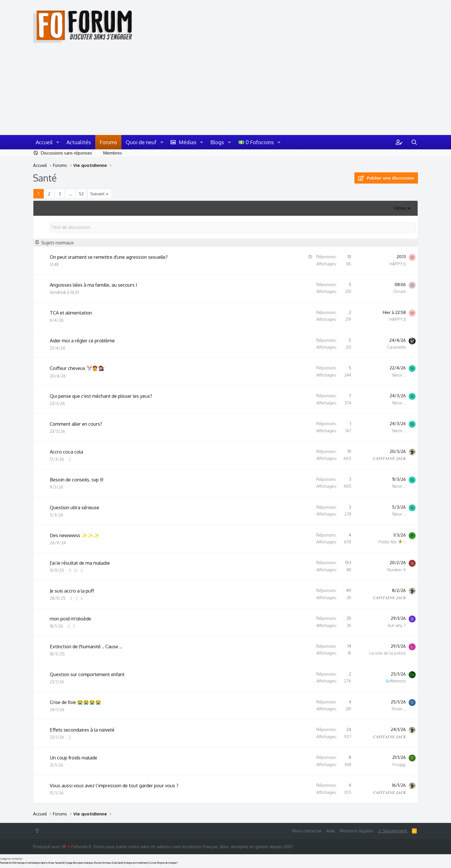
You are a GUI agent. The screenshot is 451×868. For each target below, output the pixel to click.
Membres (113, 153)
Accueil (44, 142)
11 (82, 570)
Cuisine (152, 863)
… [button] (70, 194)
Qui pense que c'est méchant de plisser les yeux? (101, 396)
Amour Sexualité (56, 863)
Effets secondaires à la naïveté (82, 730)
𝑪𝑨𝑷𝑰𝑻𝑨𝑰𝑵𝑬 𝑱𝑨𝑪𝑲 (389, 458)
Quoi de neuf (141, 142)
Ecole (114, 863)
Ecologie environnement (136, 863)
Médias (188, 142)
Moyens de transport (167, 863)
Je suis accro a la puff (72, 591)
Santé (120, 863)
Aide (331, 831)
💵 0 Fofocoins (256, 142)
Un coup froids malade (73, 758)
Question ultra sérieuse (74, 507)
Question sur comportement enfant (87, 674)
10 (76, 570)
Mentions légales (357, 831)
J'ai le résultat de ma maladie (80, 563)
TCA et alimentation (71, 313)
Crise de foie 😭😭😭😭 (76, 702)
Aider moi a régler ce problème (82, 341)
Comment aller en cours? (76, 424)
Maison (98, 863)
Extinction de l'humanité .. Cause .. (86, 646)
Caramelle (396, 347)
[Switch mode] (38, 831)
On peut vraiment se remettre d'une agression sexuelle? (109, 257)
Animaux (107, 863)
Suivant (98, 194)
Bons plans (78, 863)
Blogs (217, 142)
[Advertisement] (225, 92)
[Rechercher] (414, 142)
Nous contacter (307, 831)
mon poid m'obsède (70, 619)
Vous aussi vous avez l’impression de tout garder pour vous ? (114, 785)
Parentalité (5, 863)
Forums (108, 142)
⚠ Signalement (392, 831)
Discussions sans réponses (66, 153)
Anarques (89, 863)
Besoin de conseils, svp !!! (77, 480)
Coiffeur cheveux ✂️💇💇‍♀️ (77, 368)
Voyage (69, 863)
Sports (44, 863)
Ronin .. (399, 709)
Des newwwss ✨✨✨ (75, 535)
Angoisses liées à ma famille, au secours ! (93, 285)
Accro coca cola (66, 452)
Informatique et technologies (26, 863)
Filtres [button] (400, 208)
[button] (58, 142)
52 (81, 194)
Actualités (79, 142)
